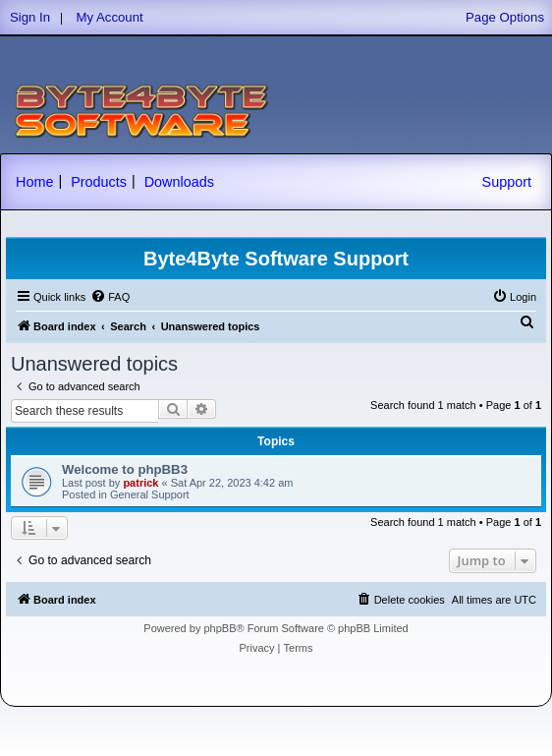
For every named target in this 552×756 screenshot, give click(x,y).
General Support (150, 494)
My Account (110, 17)
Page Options (505, 17)
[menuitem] (110, 297)
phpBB (220, 628)
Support (507, 182)
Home (34, 182)
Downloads (179, 182)
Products (99, 182)
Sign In (30, 17)
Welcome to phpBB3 (125, 469)
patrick (140, 483)
